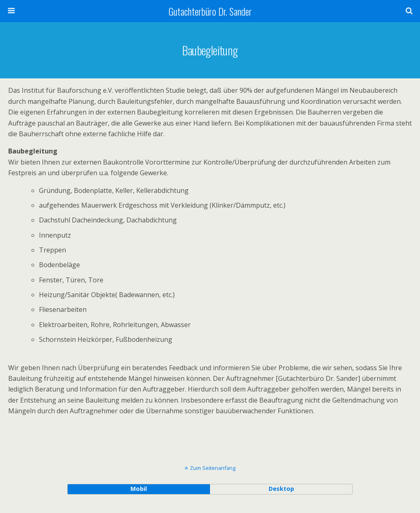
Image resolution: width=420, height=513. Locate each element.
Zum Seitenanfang (213, 468)
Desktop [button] (281, 489)
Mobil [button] (139, 489)
